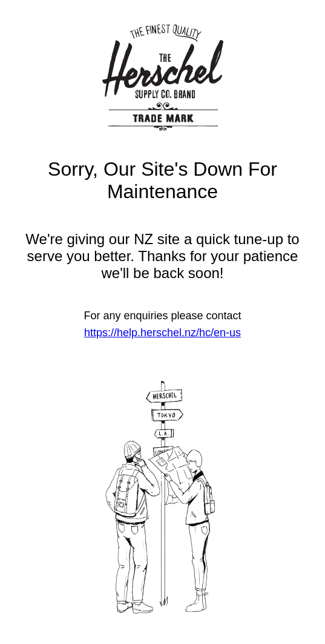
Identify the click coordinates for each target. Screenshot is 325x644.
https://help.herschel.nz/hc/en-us (162, 333)
